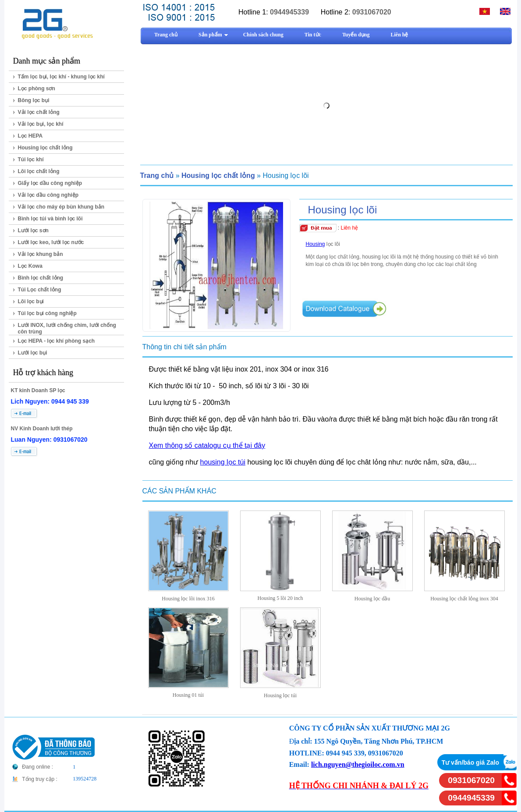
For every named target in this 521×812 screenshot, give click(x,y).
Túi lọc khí (31, 160)
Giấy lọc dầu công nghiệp (50, 183)
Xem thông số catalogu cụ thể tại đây (207, 445)
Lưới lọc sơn (33, 230)
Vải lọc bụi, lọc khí (41, 124)
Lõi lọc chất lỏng (39, 171)
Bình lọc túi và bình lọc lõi (50, 219)
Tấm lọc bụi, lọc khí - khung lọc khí (61, 77)
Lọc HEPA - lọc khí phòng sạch (57, 341)
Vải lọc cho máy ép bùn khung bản (61, 207)
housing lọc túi (223, 462)
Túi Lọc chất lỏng (40, 290)
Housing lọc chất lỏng (45, 148)
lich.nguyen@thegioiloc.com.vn (358, 764)
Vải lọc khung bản (41, 254)
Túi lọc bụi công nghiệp (47, 313)
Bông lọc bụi (34, 100)
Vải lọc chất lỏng (39, 112)
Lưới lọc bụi (33, 353)
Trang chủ (157, 176)
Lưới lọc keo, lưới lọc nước (51, 242)
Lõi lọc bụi (31, 301)
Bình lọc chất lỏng (41, 278)
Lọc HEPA (30, 136)
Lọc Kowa (30, 266)
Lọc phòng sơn (37, 89)
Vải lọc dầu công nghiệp (48, 195)
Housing (315, 244)
